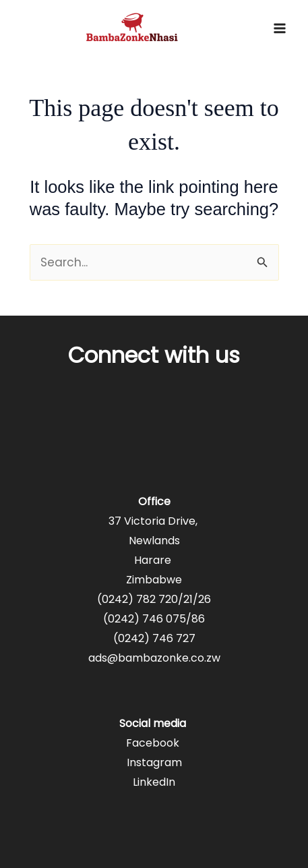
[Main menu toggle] (280, 28)
